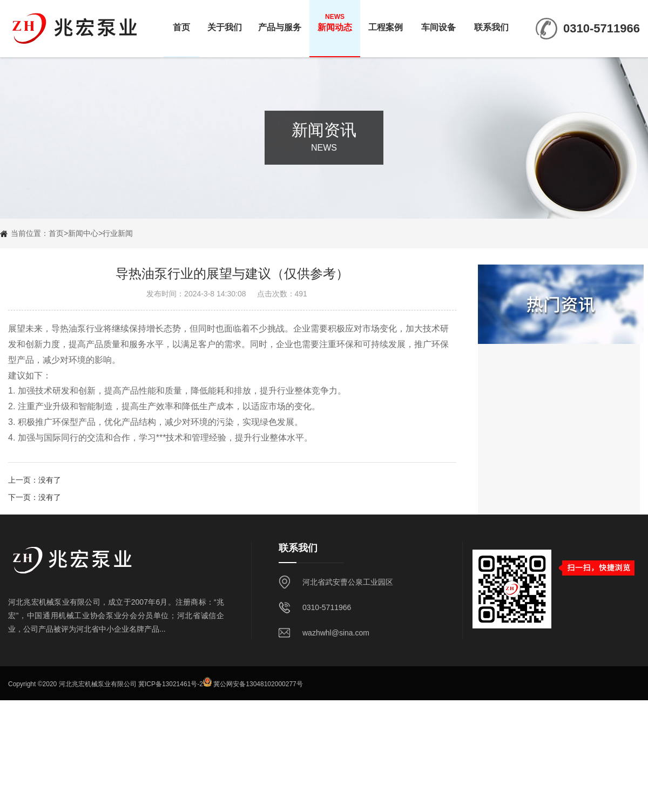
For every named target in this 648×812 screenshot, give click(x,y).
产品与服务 (280, 22)
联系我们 (491, 22)
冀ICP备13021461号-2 (171, 685)
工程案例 (386, 22)
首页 (181, 22)
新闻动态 (335, 22)
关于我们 (225, 22)
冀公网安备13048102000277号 (258, 685)
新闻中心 (83, 233)
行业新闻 (118, 233)
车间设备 (438, 22)
